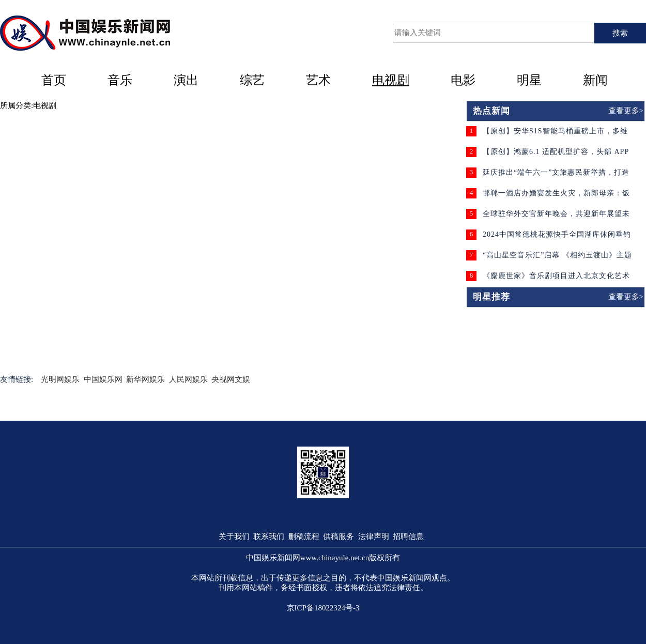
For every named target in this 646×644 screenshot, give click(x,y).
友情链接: (17, 379)
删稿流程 (304, 536)
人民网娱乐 (188, 379)
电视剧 (391, 80)
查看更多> (626, 111)
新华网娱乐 (145, 379)
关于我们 (234, 536)
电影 (463, 80)
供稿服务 (339, 536)
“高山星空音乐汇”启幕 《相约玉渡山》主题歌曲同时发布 (557, 259)
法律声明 (374, 536)
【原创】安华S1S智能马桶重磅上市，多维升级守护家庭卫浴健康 (555, 135)
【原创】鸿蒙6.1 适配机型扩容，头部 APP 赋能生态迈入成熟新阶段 (556, 155)
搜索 (620, 33)
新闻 (595, 80)
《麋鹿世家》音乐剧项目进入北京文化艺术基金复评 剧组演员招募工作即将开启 (556, 279)
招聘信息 (408, 536)
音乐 (120, 80)
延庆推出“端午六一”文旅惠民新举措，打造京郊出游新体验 (556, 176)
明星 (529, 80)
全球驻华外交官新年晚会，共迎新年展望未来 (556, 217)
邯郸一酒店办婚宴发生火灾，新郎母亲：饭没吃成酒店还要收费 (556, 197)
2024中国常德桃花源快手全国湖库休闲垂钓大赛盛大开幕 (557, 238)
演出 (186, 80)
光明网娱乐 (60, 379)
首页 (54, 80)
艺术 (318, 80)
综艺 (252, 80)
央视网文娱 (231, 379)
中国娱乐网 (103, 379)
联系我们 (269, 536)
